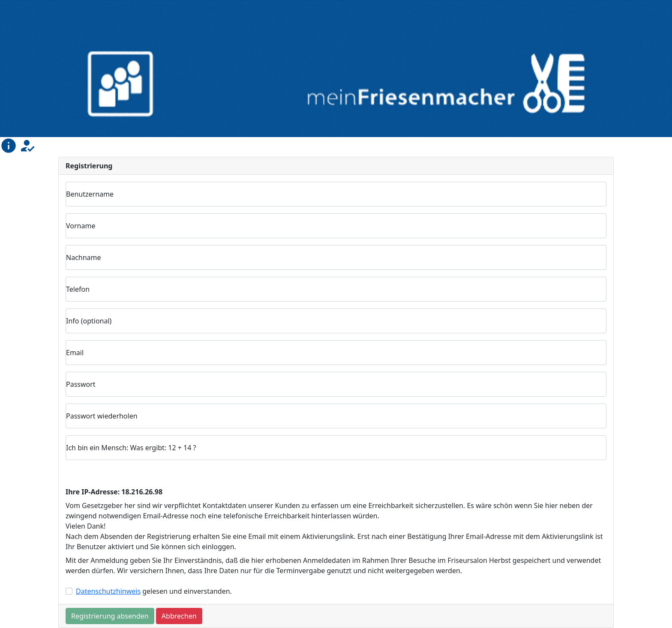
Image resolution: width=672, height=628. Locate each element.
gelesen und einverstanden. (154, 591)
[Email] (336, 353)
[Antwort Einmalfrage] (336, 448)
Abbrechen (179, 616)
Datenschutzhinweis (108, 591)
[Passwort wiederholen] (336, 416)
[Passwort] (336, 384)
